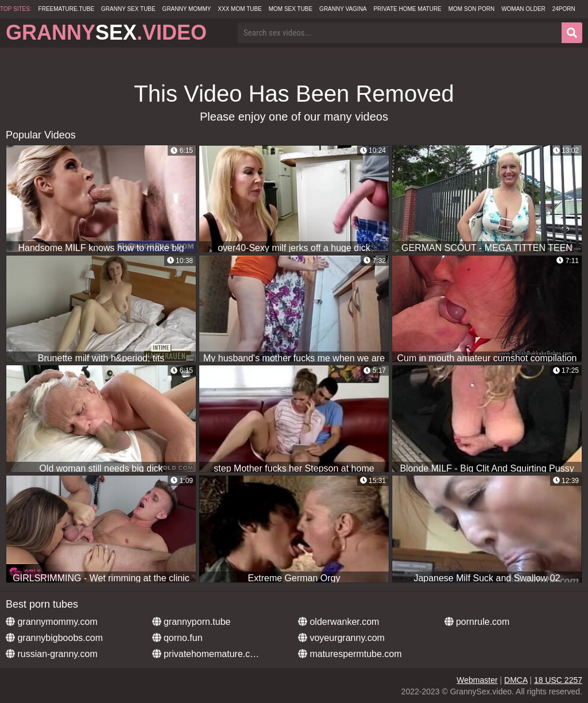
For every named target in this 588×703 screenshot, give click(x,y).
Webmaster (477, 680)
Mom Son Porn (472, 9)
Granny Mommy (187, 9)
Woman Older (523, 9)
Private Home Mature (407, 9)
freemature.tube (67, 9)
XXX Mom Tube (240, 9)
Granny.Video (106, 32)
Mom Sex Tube (291, 9)
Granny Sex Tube (128, 9)
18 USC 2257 (558, 680)
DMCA (516, 680)
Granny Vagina (343, 9)
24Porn (564, 9)
